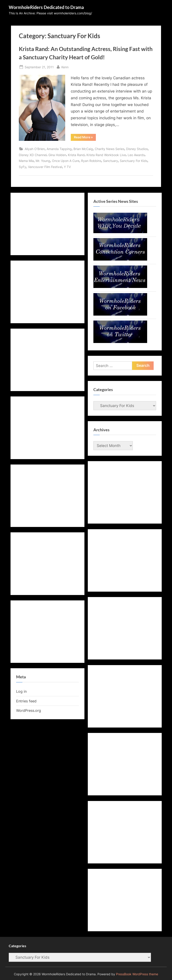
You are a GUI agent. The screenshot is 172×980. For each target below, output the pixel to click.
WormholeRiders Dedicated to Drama (46, 7)
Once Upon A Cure (66, 161)
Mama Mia (26, 161)
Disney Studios (137, 149)
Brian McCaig (83, 149)
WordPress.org (29, 710)
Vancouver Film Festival (45, 167)
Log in (21, 691)
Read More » (85, 138)
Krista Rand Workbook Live (106, 155)
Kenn (65, 67)
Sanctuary (111, 161)
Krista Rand (76, 155)
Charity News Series (110, 149)
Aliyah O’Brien (35, 149)
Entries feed (26, 701)
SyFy (23, 167)
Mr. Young (43, 161)
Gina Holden (57, 155)
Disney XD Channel (33, 155)
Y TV (67, 167)
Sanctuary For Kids (134, 161)
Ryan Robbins (91, 161)
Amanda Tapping (59, 149)
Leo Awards (136, 155)
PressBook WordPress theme (137, 974)
